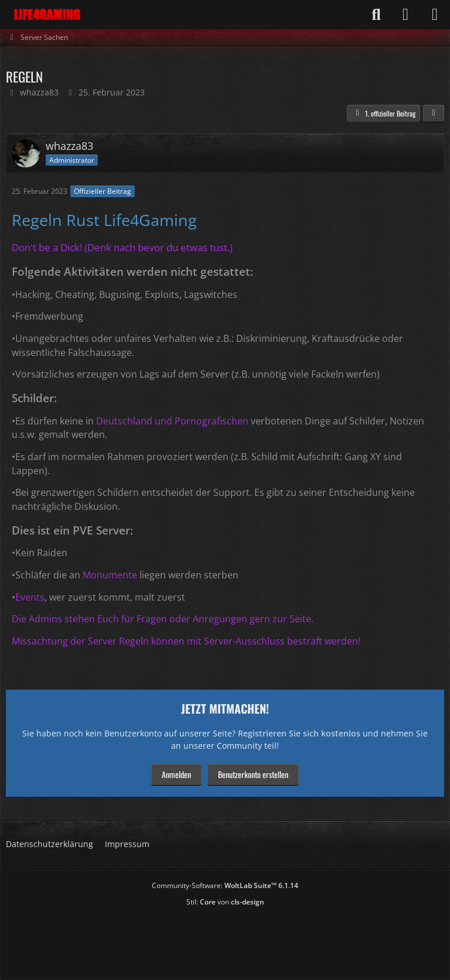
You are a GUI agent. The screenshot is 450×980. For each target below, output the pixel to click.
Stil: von (225, 902)
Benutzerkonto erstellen (253, 774)
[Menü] (435, 15)
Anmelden (176, 774)
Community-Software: (225, 885)
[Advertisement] (225, 940)
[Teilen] (434, 114)
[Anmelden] (405, 15)
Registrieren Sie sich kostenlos (299, 733)
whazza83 (39, 92)
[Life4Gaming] (47, 15)
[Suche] (376, 15)
